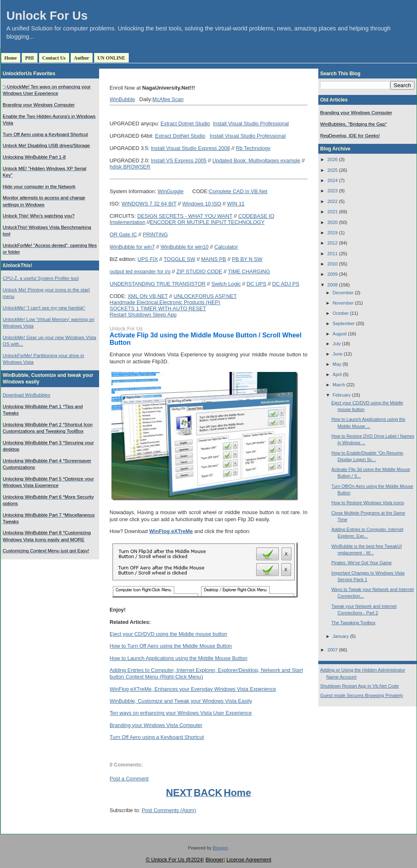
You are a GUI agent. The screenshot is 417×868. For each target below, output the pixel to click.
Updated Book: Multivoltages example (256, 160)
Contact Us (54, 58)
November (343, 303)
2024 (332, 180)
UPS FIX (148, 259)
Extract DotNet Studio (180, 136)
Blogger (220, 848)
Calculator (226, 247)
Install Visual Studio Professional (251, 124)
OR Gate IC (124, 234)
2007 (332, 650)
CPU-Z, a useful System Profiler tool (41, 278)
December (343, 293)
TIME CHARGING (249, 271)
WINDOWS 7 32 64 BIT (149, 204)
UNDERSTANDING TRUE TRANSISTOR (158, 284)
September (344, 323)
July (337, 344)
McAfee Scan (168, 99)
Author (82, 58)
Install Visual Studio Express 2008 (190, 148)
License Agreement (249, 860)
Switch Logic (226, 284)
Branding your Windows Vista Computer (156, 725)
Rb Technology (253, 148)
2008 (332, 285)
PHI (29, 58)
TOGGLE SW (180, 259)
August (340, 334)
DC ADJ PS (286, 284)
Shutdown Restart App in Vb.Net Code (360, 686)
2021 (332, 212)
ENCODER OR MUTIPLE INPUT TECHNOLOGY (207, 222)
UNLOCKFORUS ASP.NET (205, 296)
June (338, 354)
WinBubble (123, 99)
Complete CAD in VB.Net (238, 191)
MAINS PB (214, 259)
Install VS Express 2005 (179, 160)
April (337, 374)
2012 (332, 243)
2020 (332, 222)
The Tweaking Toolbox (353, 623)
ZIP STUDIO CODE (199, 271)
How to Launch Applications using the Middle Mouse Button (179, 658)
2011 (332, 254)
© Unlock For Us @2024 (174, 860)
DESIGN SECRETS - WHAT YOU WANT (185, 216)
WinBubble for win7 (132, 247)
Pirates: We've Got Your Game (362, 563)
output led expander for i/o (140, 271)
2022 (332, 201)
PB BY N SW (247, 259)
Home (11, 58)
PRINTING (155, 234)
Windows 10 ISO (202, 204)
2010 (332, 264)
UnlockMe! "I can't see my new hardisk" (44, 308)
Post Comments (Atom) (169, 810)
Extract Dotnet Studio (185, 124)
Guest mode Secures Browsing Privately (362, 695)
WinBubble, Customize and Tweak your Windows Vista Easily (181, 701)
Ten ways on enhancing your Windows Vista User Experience (181, 713)
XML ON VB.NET (148, 296)
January (341, 636)
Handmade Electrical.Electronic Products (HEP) (165, 302)
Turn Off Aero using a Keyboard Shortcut (157, 737)
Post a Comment (129, 779)
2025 (332, 170)
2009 (332, 274)
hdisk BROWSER (130, 167)
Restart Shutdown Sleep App (143, 315)
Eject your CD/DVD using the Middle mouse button (169, 634)
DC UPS (257, 284)
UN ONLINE (111, 58)
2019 (332, 233)
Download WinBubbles (27, 395)
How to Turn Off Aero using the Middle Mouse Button (171, 646)
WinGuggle (170, 191)
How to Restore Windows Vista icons (368, 503)
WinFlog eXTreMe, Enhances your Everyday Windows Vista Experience (193, 689)
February (342, 395)
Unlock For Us (47, 16)
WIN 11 (236, 204)
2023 (332, 191)
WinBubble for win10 (184, 247)
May (337, 364)
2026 (332, 159)
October (341, 313)
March (339, 385)
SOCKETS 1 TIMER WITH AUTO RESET (158, 308)
